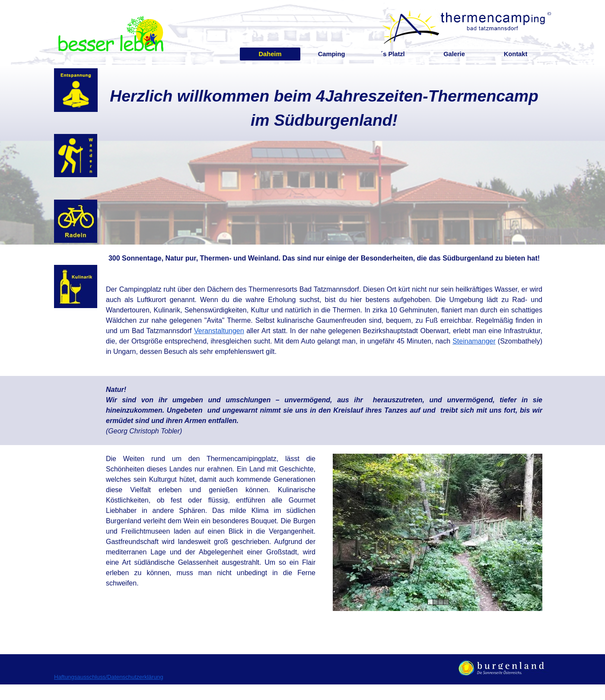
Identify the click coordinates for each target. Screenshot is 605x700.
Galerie (454, 54)
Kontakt (516, 54)
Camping (332, 54)
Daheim (270, 54)
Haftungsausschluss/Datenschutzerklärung (109, 677)
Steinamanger (474, 341)
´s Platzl (393, 54)
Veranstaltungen (219, 331)
